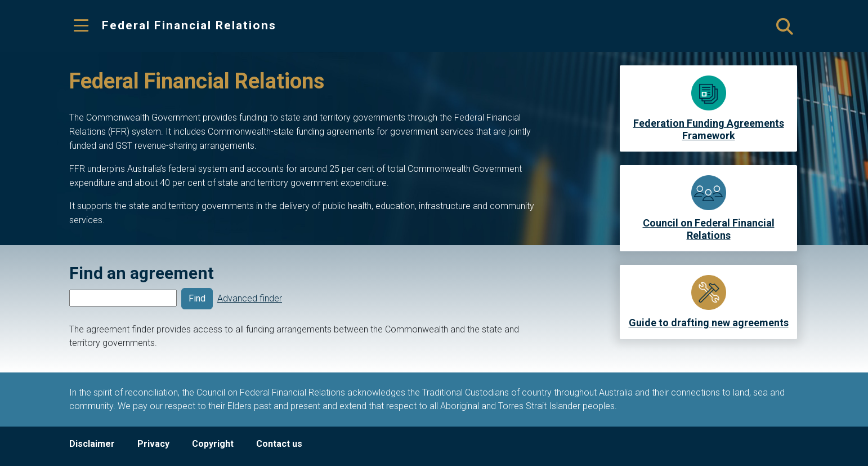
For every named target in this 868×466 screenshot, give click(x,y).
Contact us (279, 444)
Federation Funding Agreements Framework (709, 129)
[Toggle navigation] (81, 26)
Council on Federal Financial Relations (709, 229)
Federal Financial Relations (189, 25)
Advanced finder (250, 298)
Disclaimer (92, 444)
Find (197, 298)
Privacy (153, 444)
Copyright (213, 444)
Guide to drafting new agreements (709, 323)
